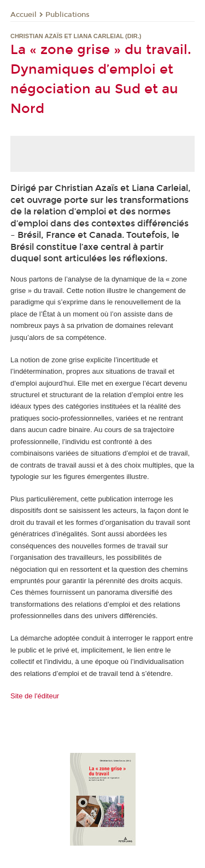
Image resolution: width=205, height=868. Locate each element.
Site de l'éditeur (35, 696)
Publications (68, 15)
